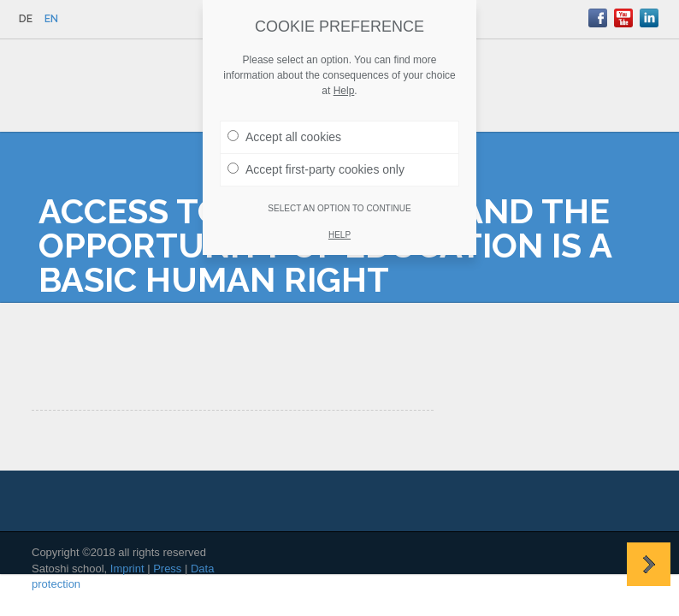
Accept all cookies (284, 136)
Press (167, 569)
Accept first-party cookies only (316, 169)
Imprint (127, 569)
